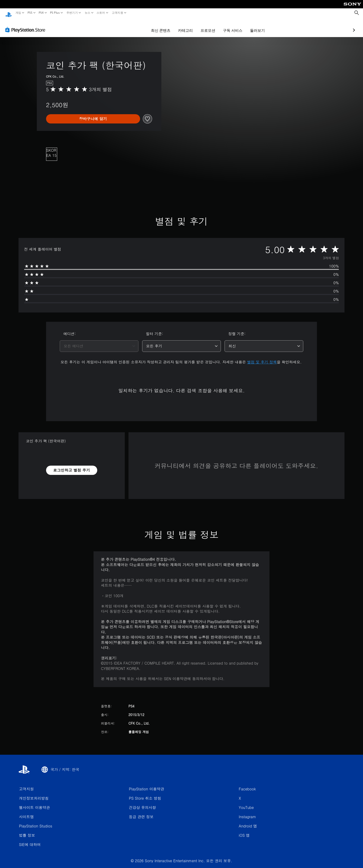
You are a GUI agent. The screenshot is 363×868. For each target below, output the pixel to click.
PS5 (30, 13)
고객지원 (117, 13)
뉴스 (87, 13)
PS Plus (55, 13)
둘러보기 (231, 26)
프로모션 (181, 26)
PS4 (41, 13)
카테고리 (159, 26)
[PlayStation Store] (27, 25)
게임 (18, 13)
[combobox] (99, 342)
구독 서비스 (206, 26)
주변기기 (72, 13)
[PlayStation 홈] (9, 13)
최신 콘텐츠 (134, 26)
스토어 (101, 13)
